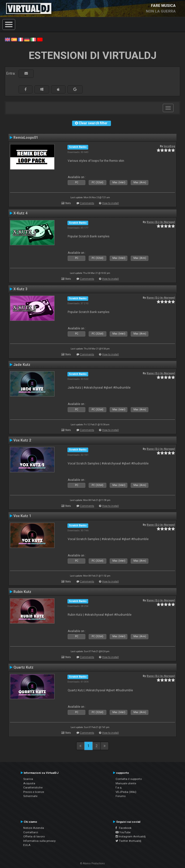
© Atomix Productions (92, 863)
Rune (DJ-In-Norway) (161, 222)
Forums (121, 796)
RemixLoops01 (26, 138)
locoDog (169, 146)
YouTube (123, 832)
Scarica (28, 779)
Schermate (30, 796)
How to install (110, 203)
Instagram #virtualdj (131, 836)
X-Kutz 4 (20, 213)
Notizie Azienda (34, 828)
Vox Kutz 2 (22, 440)
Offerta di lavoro (34, 836)
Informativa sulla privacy (39, 841)
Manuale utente (126, 783)
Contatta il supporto (129, 779)
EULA (27, 845)
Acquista (29, 783)
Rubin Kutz (22, 592)
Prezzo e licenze (34, 792)
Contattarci (31, 832)
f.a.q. (119, 787)
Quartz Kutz (23, 667)
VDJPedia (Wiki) (126, 792)
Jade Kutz (22, 365)
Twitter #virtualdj (128, 841)
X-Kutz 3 (20, 289)
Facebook (124, 828)
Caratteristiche (33, 787)
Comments (87, 203)
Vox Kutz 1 (22, 516)
